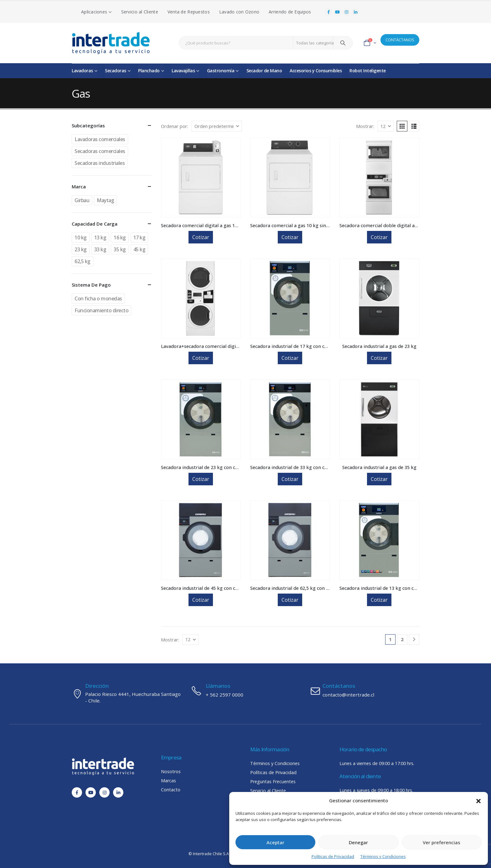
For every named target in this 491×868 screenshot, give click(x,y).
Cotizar (201, 237)
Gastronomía (221, 71)
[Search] (343, 43)
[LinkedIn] (355, 12)
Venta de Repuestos (189, 12)
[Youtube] (338, 12)
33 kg (100, 249)
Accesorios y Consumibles (316, 71)
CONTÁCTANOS (400, 40)
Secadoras (116, 71)
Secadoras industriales (100, 163)
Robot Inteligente (368, 71)
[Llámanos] (246, 691)
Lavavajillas (183, 71)
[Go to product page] (201, 178)
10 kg (81, 237)
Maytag (105, 200)
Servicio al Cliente (140, 12)
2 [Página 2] (402, 639)
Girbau (82, 200)
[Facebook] (328, 12)
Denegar (358, 842)
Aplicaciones (94, 12)
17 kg (140, 237)
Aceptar (275, 842)
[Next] (414, 639)
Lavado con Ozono (239, 12)
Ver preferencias (442, 842)
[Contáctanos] (364, 691)
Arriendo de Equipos (290, 12)
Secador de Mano (264, 71)
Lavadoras (82, 71)
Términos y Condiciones (383, 856)
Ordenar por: (175, 126)
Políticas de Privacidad (333, 856)
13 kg (100, 237)
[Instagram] (347, 12)
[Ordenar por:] (217, 126)
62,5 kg (83, 261)
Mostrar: (365, 126)
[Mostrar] (386, 126)
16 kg (120, 237)
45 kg (140, 249)
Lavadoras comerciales (100, 139)
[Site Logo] (111, 43)
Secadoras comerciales (100, 151)
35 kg (120, 249)
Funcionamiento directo (101, 310)
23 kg (81, 249)
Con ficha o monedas (98, 299)
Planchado (149, 71)
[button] (478, 800)
